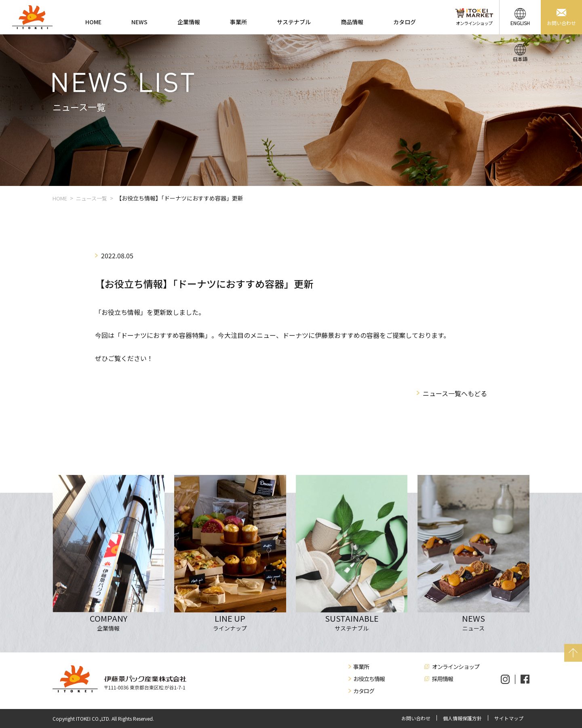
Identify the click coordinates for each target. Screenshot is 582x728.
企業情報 (189, 22)
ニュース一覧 (92, 198)
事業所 (238, 22)
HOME (93, 22)
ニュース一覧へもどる (455, 393)
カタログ (405, 22)
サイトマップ (509, 718)
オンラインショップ (456, 667)
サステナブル (294, 22)
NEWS (139, 22)
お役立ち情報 (369, 679)
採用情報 (443, 679)
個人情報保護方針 (462, 718)
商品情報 (352, 22)
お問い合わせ (416, 718)
